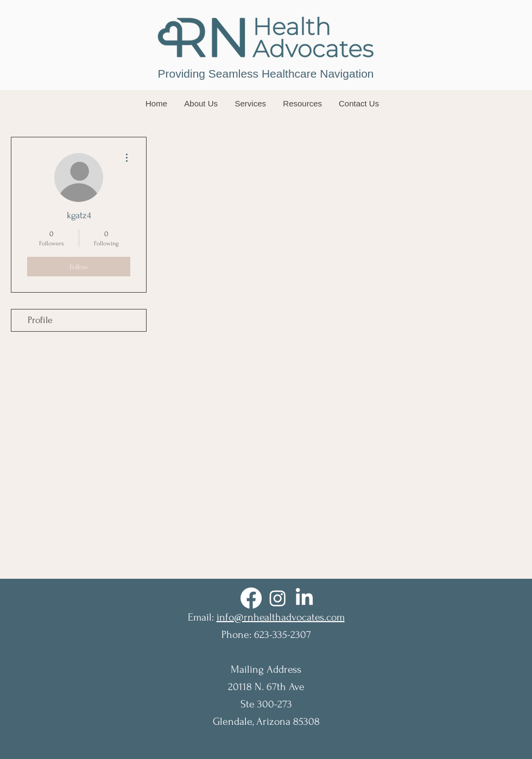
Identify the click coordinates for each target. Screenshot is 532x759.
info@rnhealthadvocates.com (281, 617)
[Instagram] (278, 598)
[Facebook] (251, 598)
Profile (40, 320)
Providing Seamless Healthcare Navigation (265, 74)
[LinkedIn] (304, 598)
